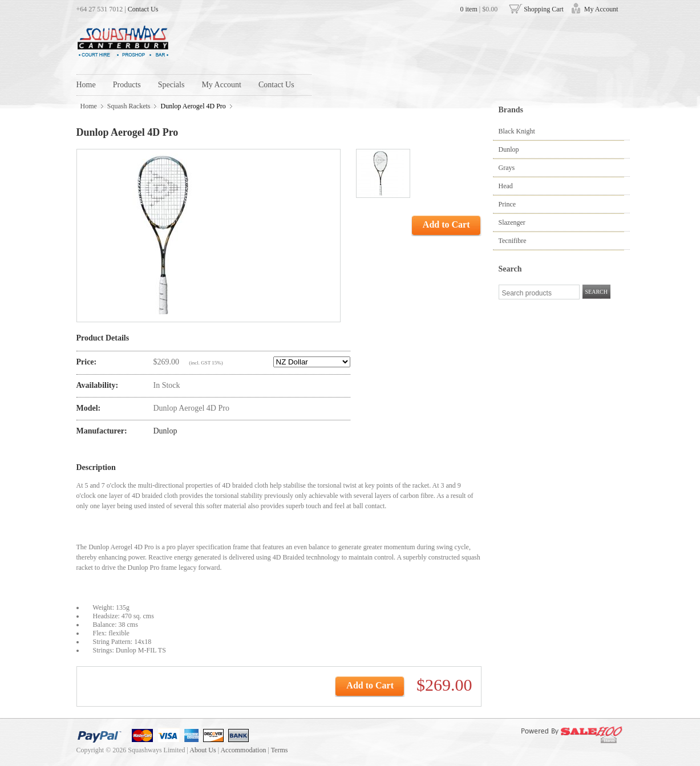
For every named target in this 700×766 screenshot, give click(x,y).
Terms (280, 750)
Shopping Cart (544, 9)
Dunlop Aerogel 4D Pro (193, 106)
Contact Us (143, 9)
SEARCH (596, 292)
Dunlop (509, 149)
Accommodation (243, 750)
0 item (468, 9)
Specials (171, 85)
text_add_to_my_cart (286, 686)
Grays (507, 168)
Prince (507, 204)
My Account (601, 9)
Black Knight (517, 131)
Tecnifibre (513, 241)
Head (506, 186)
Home (86, 85)
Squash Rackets (129, 106)
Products (127, 85)
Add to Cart (446, 224)
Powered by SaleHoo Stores (568, 736)
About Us (203, 750)
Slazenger (512, 222)
